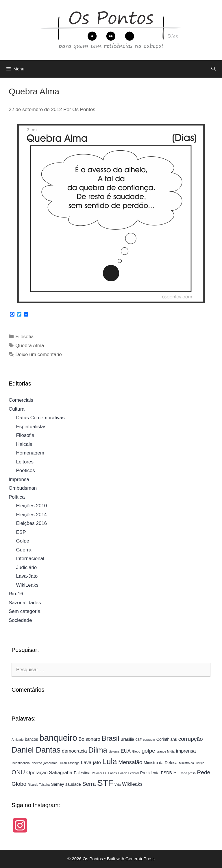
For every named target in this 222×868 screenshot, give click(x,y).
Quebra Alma (30, 346)
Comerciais (21, 400)
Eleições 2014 (32, 515)
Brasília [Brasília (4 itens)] (127, 739)
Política (17, 497)
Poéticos (26, 471)
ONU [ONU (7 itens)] (18, 772)
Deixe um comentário (39, 355)
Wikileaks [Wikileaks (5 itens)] (132, 784)
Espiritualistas (31, 427)
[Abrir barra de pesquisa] (213, 69)
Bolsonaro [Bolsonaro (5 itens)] (89, 739)
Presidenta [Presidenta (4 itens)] (150, 773)
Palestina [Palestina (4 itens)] (82, 773)
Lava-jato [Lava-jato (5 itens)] (91, 763)
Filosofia (24, 337)
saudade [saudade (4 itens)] (73, 784)
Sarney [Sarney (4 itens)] (58, 784)
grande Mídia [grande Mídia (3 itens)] (166, 751)
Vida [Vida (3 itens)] (118, 785)
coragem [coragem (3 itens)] (149, 740)
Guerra (24, 550)
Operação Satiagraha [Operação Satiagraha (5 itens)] (49, 773)
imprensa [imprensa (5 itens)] (186, 751)
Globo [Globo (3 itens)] (136, 751)
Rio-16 (16, 594)
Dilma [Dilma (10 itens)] (98, 750)
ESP (21, 532)
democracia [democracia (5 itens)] (74, 751)
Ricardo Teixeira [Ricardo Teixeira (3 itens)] (39, 785)
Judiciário (27, 567)
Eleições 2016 (32, 523)
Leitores (25, 462)
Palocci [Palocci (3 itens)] (97, 773)
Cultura (17, 409)
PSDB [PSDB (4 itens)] (166, 773)
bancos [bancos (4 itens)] (31, 739)
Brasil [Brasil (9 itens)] (111, 738)
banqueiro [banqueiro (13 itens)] (58, 738)
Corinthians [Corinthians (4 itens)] (167, 739)
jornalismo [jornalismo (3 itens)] (50, 763)
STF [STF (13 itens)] (105, 783)
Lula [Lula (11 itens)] (110, 762)
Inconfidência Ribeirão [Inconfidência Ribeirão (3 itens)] (27, 763)
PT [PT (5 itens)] (176, 773)
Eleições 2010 (32, 506)
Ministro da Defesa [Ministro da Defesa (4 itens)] (161, 763)
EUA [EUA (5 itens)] (126, 751)
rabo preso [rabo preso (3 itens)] (188, 773)
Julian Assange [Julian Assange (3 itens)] (69, 763)
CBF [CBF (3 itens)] (139, 740)
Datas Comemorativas (40, 418)
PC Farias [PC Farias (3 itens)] (110, 773)
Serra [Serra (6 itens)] (89, 784)
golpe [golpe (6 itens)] (148, 751)
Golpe (23, 541)
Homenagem (30, 453)
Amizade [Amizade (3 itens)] (17, 740)
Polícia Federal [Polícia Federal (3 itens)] (128, 773)
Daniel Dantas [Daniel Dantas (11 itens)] (36, 750)
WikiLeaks (27, 585)
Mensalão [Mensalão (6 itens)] (130, 762)
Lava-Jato (27, 576)
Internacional (30, 559)
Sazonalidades (25, 603)
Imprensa (19, 479)
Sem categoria (25, 611)
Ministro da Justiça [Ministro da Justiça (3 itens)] (192, 763)
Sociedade (20, 620)
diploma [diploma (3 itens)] (114, 751)
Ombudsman (23, 488)
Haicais (24, 444)
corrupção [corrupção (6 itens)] (191, 739)
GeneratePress (140, 859)
